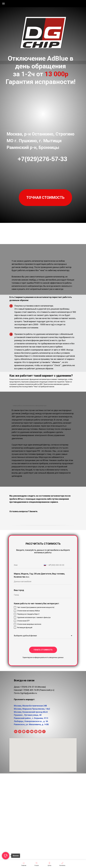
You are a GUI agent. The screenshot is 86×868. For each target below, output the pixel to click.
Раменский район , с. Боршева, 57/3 (31, 718)
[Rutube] (20, 732)
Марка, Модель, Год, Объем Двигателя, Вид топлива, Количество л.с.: (39, 575)
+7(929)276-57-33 (42, 159)
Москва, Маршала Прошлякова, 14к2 (32, 709)
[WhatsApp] (24, 732)
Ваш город (19, 590)
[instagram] (40, 732)
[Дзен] (36, 732)
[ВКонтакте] (16, 732)
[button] (45, 198)
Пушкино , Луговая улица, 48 (28, 715)
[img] (43, 30)
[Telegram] (28, 732)
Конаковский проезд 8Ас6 (35, 712)
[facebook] (44, 732)
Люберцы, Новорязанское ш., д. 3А (31, 721)
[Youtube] (32, 732)
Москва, (18, 712)
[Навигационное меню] (3, 4)
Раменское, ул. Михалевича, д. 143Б (31, 724)
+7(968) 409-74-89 (31, 690)
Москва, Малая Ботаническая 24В (30, 706)
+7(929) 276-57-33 (29, 687)
